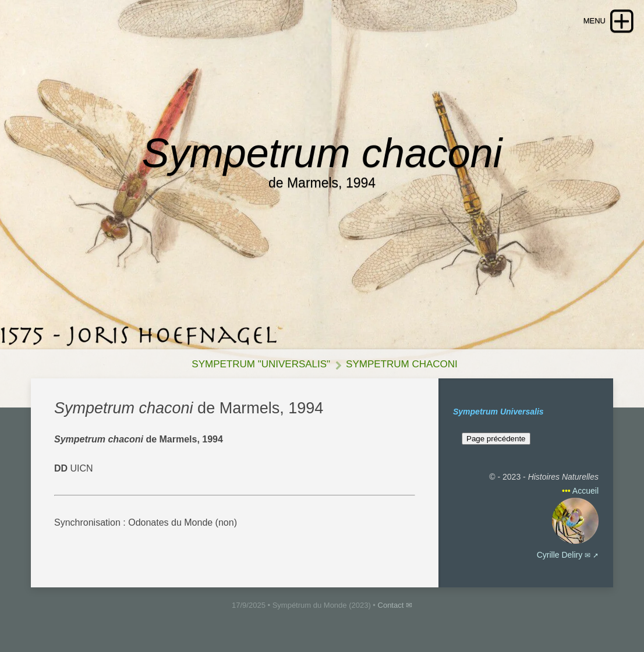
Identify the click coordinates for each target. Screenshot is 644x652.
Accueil (585, 491)
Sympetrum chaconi (402, 364)
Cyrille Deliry (560, 555)
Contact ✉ (395, 605)
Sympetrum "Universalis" (261, 364)
